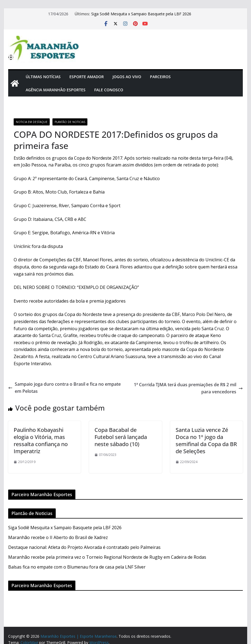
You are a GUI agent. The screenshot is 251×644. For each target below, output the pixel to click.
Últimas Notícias (43, 77)
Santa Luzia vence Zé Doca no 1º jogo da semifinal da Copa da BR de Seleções (206, 440)
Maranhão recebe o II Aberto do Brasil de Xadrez (58, 537)
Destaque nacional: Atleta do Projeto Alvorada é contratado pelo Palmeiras (84, 547)
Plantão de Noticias (70, 122)
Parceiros (160, 77)
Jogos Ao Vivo (127, 77)
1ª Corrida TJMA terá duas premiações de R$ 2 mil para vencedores (188, 388)
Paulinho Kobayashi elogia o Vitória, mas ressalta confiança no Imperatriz (41, 440)
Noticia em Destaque (32, 122)
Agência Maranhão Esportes (56, 90)
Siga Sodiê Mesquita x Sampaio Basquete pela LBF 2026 (141, 14)
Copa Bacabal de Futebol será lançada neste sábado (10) (121, 437)
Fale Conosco (109, 90)
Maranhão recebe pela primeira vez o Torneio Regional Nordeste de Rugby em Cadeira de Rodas (107, 557)
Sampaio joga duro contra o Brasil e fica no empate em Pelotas (64, 388)
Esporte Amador (87, 77)
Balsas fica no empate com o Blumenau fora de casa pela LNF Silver (77, 567)
